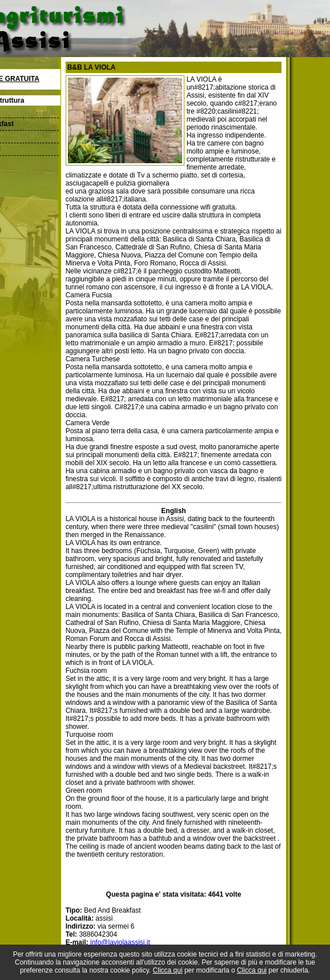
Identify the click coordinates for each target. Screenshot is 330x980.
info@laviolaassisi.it (120, 942)
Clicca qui (168, 970)
